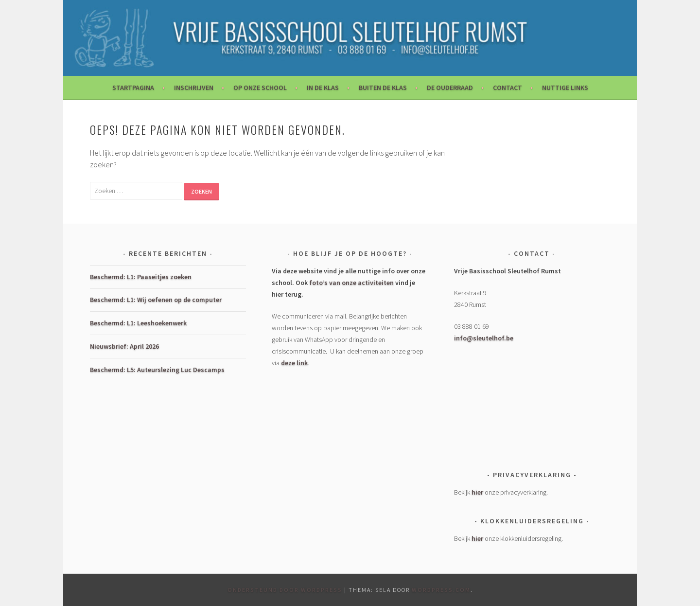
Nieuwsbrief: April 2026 (124, 346)
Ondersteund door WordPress (285, 590)
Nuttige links (565, 88)
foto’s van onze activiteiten (351, 283)
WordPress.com (441, 590)
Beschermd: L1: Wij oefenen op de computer (156, 300)
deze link (294, 363)
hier (477, 492)
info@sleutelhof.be (484, 338)
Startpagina (133, 88)
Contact (507, 88)
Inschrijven (194, 88)
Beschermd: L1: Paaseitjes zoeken (141, 277)
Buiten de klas (383, 88)
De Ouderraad (450, 88)
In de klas (323, 88)
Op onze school (260, 88)
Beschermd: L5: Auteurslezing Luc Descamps (157, 370)
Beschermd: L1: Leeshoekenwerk (138, 323)
